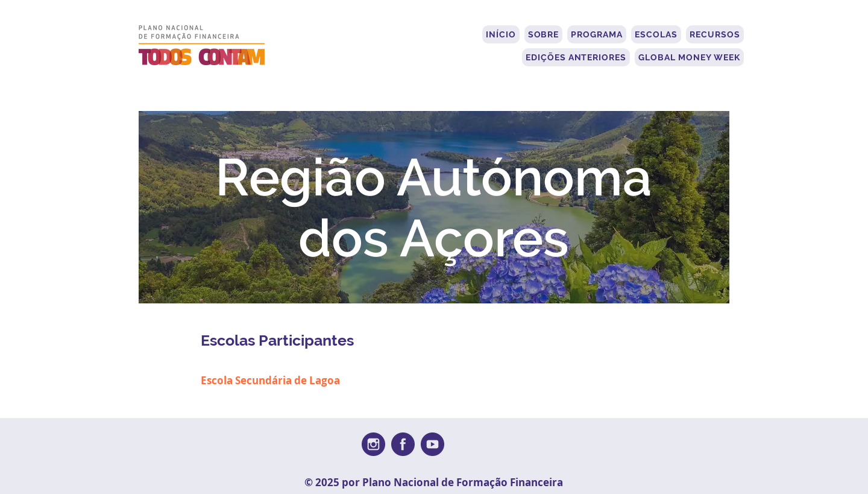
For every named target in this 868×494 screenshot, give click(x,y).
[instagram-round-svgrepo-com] (373, 444)
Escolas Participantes (277, 340)
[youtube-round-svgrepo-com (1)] (432, 444)
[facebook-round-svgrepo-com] (403, 444)
